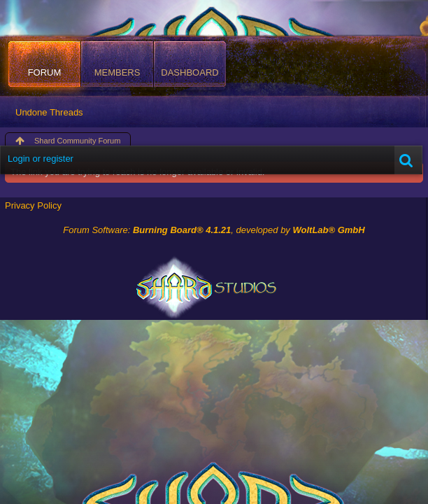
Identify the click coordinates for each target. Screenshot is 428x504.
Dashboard (190, 72)
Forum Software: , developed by (214, 230)
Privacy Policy (33, 205)
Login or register (41, 159)
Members (117, 72)
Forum (45, 72)
